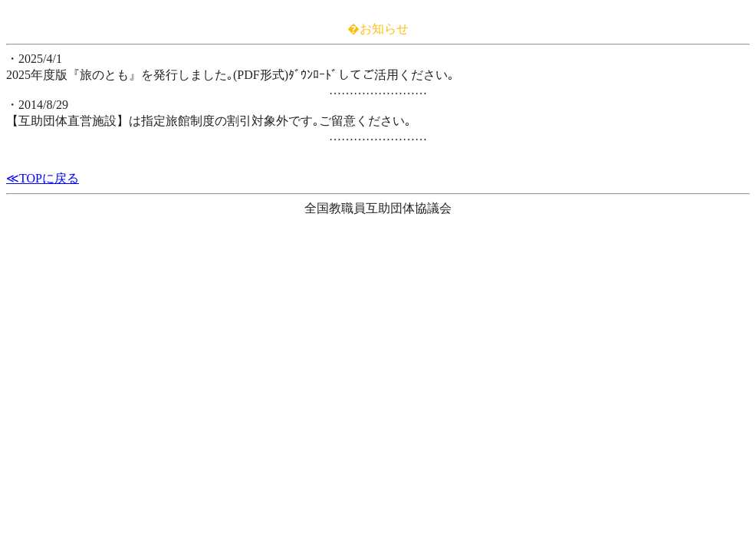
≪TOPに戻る (43, 178)
